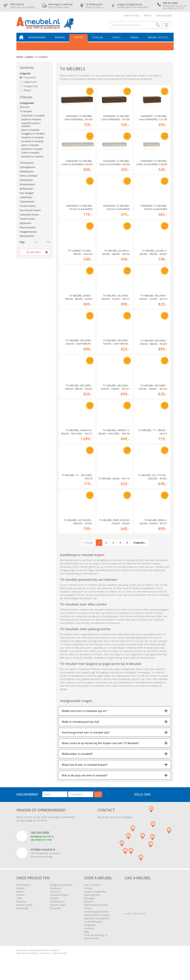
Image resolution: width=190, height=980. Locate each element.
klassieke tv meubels (32, 159)
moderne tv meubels (33, 140)
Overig (134, 40)
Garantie (89, 904)
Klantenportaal (164, 16)
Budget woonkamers (61, 888)
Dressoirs (25, 109)
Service (88, 911)
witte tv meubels (30, 147)
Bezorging (89, 901)
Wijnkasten (26, 225)
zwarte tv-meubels (31, 122)
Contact (88, 891)
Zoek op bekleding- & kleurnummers (96, 939)
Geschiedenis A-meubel (97, 918)
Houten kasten (28, 208)
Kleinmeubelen (28, 230)
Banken (61, 40)
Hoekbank (56, 891)
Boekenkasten (27, 186)
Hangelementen (28, 234)
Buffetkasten (27, 191)
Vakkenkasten (27, 204)
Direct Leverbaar (29, 178)
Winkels (148, 16)
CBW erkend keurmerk (96, 908)
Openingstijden (92, 898)
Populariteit (28, 80)
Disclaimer (45, 956)
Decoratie (55, 911)
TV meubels (26, 114)
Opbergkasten (27, 169)
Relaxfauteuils (58, 904)
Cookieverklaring (93, 924)
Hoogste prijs (29, 88)
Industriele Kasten (29, 217)
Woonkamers (39, 40)
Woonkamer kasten (30, 212)
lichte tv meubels (30, 155)
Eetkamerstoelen (59, 898)
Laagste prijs (28, 84)
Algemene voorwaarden (97, 921)
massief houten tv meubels (31, 127)
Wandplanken (27, 238)
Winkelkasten (27, 174)
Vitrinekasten (27, 165)
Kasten (79, 40)
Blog (86, 934)
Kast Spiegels (27, 195)
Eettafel (54, 901)
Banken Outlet (58, 908)
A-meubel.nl (54, 953)
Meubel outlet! (157, 40)
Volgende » (140, 545)
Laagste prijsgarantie (95, 894)
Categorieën (27, 105)
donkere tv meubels (32, 151)
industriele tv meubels (33, 118)
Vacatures (89, 931)
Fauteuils (21, 904)
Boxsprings (22, 911)
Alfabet (25, 93)
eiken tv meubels (30, 132)
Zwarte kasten (27, 221)
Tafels (117, 40)
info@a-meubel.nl (43, 852)
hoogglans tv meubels (33, 136)
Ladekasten (26, 200)
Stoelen (98, 40)
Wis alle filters (34, 254)
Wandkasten (26, 182)
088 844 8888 (40, 835)
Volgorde (25, 76)
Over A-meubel (131, 16)
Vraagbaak (90, 928)
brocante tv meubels (32, 143)
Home (20, 59)
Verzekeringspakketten (96, 914)
